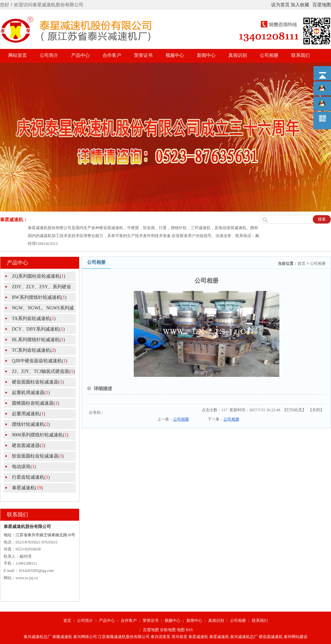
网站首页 (18, 55)
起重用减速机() (28, 414)
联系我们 (301, 55)
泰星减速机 (198, 637)
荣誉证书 (143, 55)
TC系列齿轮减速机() (34, 350)
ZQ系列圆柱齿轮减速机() (39, 276)
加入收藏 (300, 5)
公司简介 (49, 55)
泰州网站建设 (296, 637)
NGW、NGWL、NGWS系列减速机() (39, 309)
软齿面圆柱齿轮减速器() (38, 456)
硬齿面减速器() (28, 445)
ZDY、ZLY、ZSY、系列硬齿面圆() (37, 288)
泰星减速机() (27, 488)
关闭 (316, 410)
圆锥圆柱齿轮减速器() (35, 403)
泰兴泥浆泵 (161, 637)
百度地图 (322, 5)
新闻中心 (206, 55)
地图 (181, 630)
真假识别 (238, 55)
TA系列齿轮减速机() (34, 319)
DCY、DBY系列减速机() (38, 329)
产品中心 (80, 55)
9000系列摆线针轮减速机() (40, 435)
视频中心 (175, 55)
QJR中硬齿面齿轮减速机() (40, 361)
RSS (189, 630)
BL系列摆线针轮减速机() (38, 340)
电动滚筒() (24, 467)
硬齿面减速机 (271, 637)
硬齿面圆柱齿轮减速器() (38, 382)
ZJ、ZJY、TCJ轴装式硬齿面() (43, 371)
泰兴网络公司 (85, 637)
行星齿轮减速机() (31, 477)
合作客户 (112, 55)
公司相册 (269, 55)
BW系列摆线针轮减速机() (39, 297)
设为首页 (280, 5)
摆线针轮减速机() (31, 424)
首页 (302, 263)
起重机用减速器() (31, 393)
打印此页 (294, 410)
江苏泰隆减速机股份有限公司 (124, 637)
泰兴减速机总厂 (37, 637)
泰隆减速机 (62, 637)
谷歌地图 (168, 630)
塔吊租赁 (179, 637)
